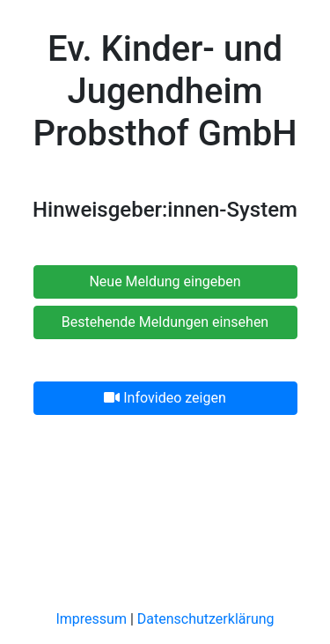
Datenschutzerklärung (206, 619)
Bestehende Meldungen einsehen (165, 322)
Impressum (91, 619)
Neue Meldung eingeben (165, 281)
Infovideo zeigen (165, 398)
